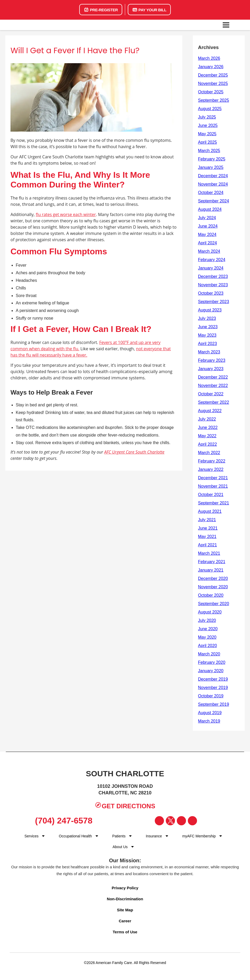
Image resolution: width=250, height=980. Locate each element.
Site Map (125, 910)
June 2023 (208, 327)
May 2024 (207, 235)
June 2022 (208, 427)
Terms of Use (125, 932)
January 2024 (211, 268)
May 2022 (207, 436)
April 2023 (208, 344)
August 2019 (210, 713)
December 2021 (213, 478)
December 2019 (213, 679)
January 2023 (211, 369)
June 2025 (208, 125)
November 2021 (213, 486)
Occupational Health (75, 836)
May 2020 (207, 637)
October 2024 (211, 193)
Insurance (154, 836)
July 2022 (207, 419)
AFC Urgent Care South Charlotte (134, 452)
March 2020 (209, 654)
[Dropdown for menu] (97, 836)
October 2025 (211, 92)
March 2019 (209, 721)
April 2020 (208, 646)
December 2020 (213, 578)
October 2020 (211, 595)
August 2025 (210, 109)
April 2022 (208, 444)
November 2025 (213, 84)
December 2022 (213, 377)
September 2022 (214, 402)
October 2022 (211, 394)
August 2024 (210, 209)
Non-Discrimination (125, 899)
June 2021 (208, 528)
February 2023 (212, 360)
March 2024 (209, 251)
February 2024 (212, 260)
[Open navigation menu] (226, 25)
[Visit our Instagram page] (181, 821)
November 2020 (213, 587)
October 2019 (211, 696)
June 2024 (208, 226)
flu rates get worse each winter (66, 214)
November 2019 (213, 688)
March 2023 (209, 352)
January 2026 (211, 67)
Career (125, 921)
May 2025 (207, 134)
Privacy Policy (125, 888)
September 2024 (214, 201)
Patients (119, 836)
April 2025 (208, 142)
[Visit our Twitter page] (170, 821)
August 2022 (210, 411)
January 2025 (211, 167)
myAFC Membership (199, 836)
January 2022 (211, 469)
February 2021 (212, 562)
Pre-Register (101, 10)
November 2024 (213, 184)
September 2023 (214, 302)
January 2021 (211, 570)
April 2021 (208, 545)
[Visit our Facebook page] (159, 821)
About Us (120, 847)
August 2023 (210, 310)
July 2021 (207, 520)
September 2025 (214, 100)
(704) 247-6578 (62, 821)
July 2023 (207, 318)
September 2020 (214, 604)
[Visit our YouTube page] (192, 821)
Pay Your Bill (149, 10)
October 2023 (211, 293)
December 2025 (213, 75)
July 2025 (207, 117)
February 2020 (212, 662)
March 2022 (209, 453)
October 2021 (211, 495)
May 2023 (207, 335)
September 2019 (214, 704)
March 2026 (209, 58)
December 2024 (213, 176)
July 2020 (207, 620)
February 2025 (212, 159)
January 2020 (211, 671)
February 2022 (212, 461)
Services (31, 836)
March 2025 (209, 151)
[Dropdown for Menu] (43, 836)
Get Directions (125, 806)
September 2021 (214, 503)
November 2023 (213, 285)
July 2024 (207, 218)
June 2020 (208, 629)
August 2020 (210, 612)
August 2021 (210, 511)
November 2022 (213, 386)
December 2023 (213, 276)
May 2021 (207, 537)
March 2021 (209, 553)
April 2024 (208, 243)
